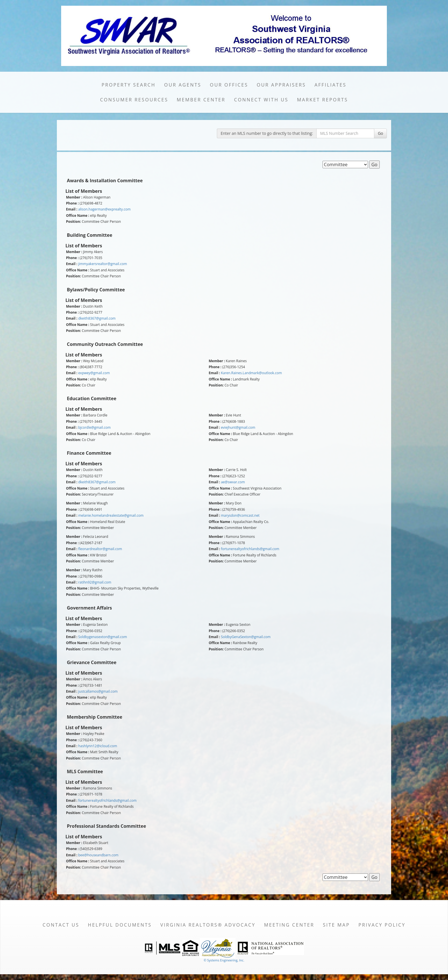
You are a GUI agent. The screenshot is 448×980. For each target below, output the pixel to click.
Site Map (336, 925)
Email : (72, 209)
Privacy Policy (382, 925)
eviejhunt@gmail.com (238, 427)
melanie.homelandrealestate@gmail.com (111, 515)
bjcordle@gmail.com (95, 427)
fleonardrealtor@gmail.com (100, 549)
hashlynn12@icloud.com (98, 746)
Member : (74, 197)
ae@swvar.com (233, 482)
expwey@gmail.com (94, 373)
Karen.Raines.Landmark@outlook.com (251, 373)
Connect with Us (261, 100)
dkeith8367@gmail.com (97, 318)
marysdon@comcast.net (240, 515)
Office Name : (78, 216)
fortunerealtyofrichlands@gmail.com (250, 549)
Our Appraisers (281, 85)
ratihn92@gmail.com (95, 582)
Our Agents (183, 85)
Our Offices (229, 85)
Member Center (201, 100)
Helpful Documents (120, 925)
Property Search (129, 85)
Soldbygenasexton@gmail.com (103, 637)
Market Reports (322, 100)
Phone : (72, 203)
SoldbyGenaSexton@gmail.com (246, 637)
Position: (73, 222)
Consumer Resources (134, 100)
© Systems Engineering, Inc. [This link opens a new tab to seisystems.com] (224, 960)
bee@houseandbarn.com (98, 855)
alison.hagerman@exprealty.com (104, 209)
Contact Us (61, 925)
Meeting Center (289, 925)
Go (380, 133)
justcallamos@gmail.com (98, 691)
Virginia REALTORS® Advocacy (208, 925)
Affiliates (331, 85)
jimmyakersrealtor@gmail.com (103, 264)
